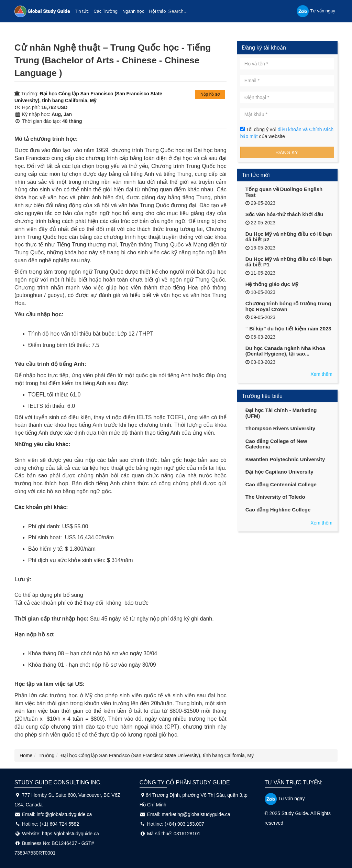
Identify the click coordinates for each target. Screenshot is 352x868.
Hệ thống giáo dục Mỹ (272, 284)
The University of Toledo (275, 497)
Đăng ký (287, 152)
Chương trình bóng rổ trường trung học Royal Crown (288, 306)
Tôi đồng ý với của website (287, 133)
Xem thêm (321, 374)
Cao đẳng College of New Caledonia (276, 444)
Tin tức (82, 11)
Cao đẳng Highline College (278, 510)
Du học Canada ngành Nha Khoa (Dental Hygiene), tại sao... (285, 351)
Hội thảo (158, 11)
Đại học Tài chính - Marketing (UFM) (281, 413)
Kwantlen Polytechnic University (285, 459)
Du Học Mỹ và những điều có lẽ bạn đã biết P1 (289, 262)
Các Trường (106, 11)
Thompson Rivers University (280, 428)
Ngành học (133, 11)
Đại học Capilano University (279, 472)
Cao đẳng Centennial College (281, 484)
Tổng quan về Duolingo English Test (284, 192)
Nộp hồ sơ (210, 94)
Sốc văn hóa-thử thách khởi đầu (284, 214)
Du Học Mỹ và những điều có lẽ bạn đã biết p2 (289, 237)
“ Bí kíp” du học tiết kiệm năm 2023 (288, 329)
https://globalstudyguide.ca (70, 834)
